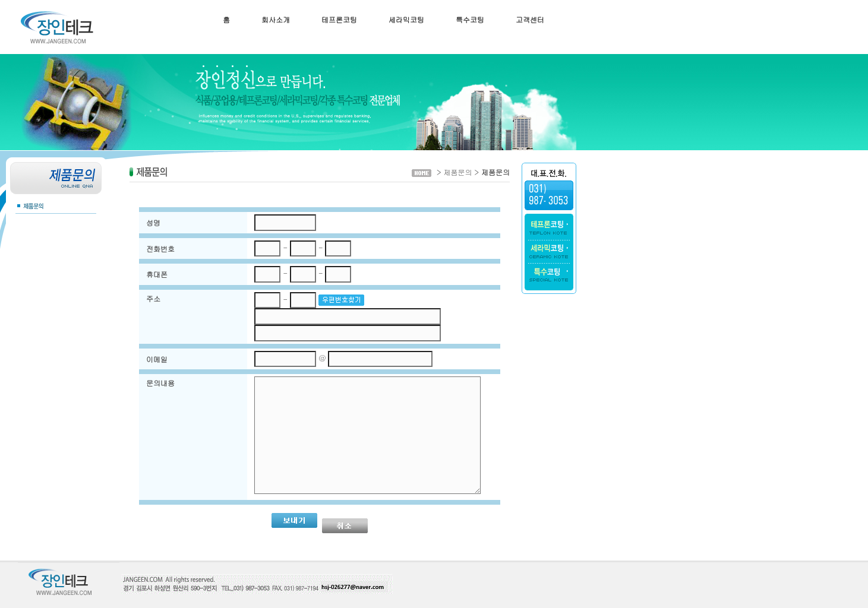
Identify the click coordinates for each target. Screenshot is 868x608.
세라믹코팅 (406, 19)
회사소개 (276, 19)
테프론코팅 (339, 19)
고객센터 (530, 19)
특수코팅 (470, 19)
